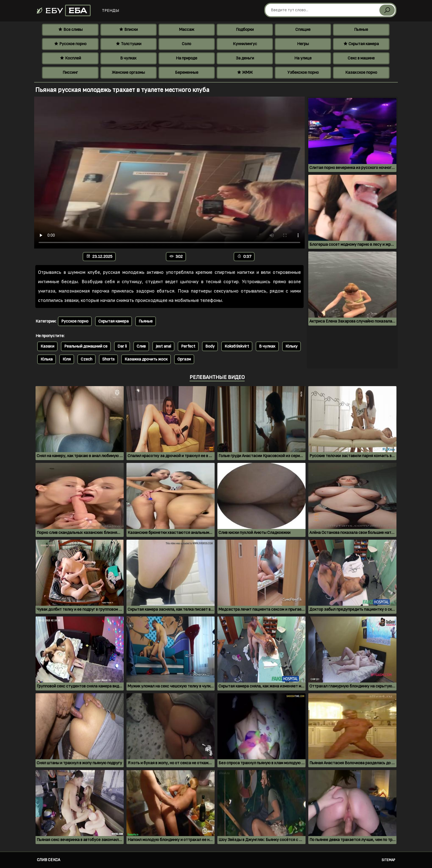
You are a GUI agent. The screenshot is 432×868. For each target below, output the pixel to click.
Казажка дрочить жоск (146, 359)
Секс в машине (361, 58)
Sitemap (388, 860)
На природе (187, 58)
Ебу (63, 10)
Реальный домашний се (86, 346)
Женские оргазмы (128, 73)
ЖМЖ (245, 73)
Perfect (188, 346)
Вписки (128, 30)
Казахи (47, 346)
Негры (303, 44)
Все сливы (70, 30)
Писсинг (70, 73)
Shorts (108, 359)
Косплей (70, 58)
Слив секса (48, 860)
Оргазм (184, 359)
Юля (67, 359)
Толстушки (129, 44)
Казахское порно (361, 73)
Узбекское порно (303, 73)
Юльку (291, 346)
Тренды (110, 11)
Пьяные (361, 30)
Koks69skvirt (237, 346)
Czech (87, 359)
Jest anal (163, 346)
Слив (141, 346)
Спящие (303, 30)
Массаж (187, 30)
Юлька (47, 359)
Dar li (122, 346)
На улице (303, 58)
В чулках (128, 58)
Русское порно (70, 44)
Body (210, 346)
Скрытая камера (361, 44)
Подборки (245, 30)
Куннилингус (245, 44)
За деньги (245, 58)
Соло (187, 44)
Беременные (187, 73)
